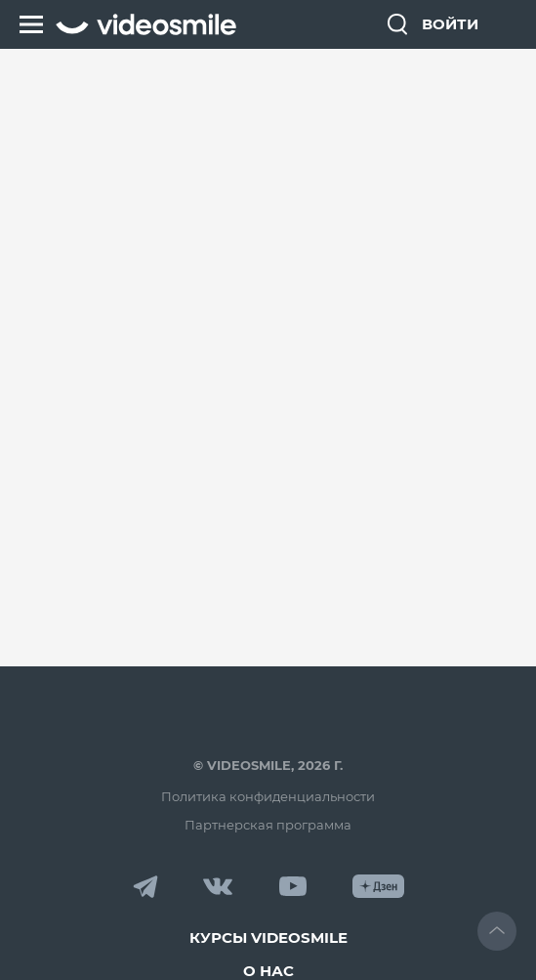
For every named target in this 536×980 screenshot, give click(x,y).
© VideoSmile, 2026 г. (268, 765)
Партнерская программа (268, 825)
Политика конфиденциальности (268, 796)
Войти (450, 24)
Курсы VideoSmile (268, 937)
